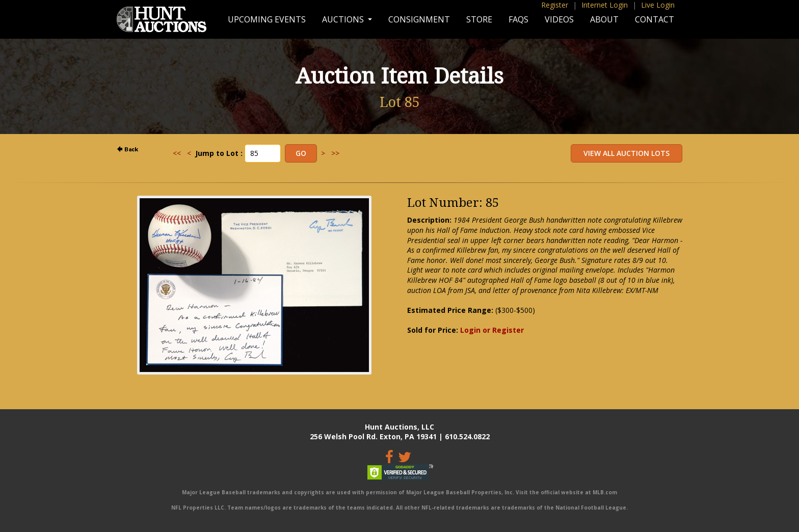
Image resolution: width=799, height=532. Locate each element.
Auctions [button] (344, 19)
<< (177, 153)
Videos (559, 19)
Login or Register (492, 330)
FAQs (518, 19)
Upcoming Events (267, 19)
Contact (655, 19)
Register (555, 5)
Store (479, 19)
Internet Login (605, 5)
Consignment (419, 19)
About (604, 19)
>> (335, 153)
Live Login (658, 5)
